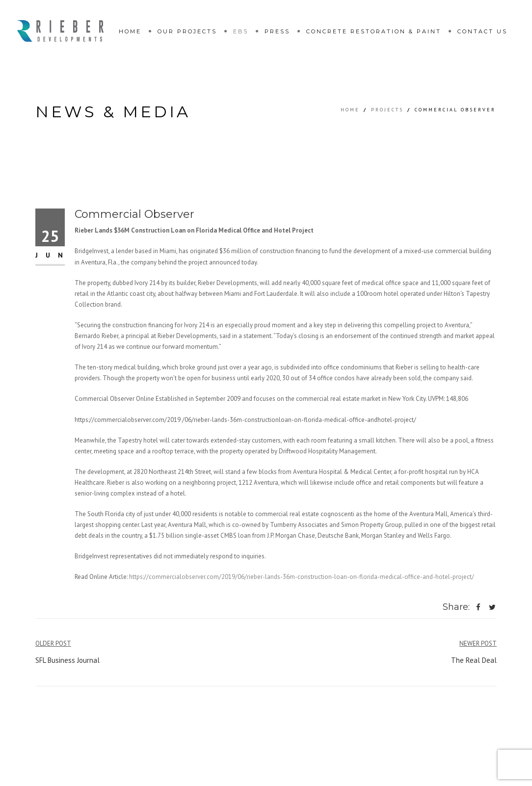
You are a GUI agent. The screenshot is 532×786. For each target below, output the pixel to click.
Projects (387, 110)
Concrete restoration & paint (374, 31)
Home (130, 31)
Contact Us (482, 31)
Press (277, 31)
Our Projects (187, 31)
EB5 (241, 31)
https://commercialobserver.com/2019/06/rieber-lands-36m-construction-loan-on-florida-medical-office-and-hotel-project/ (302, 577)
